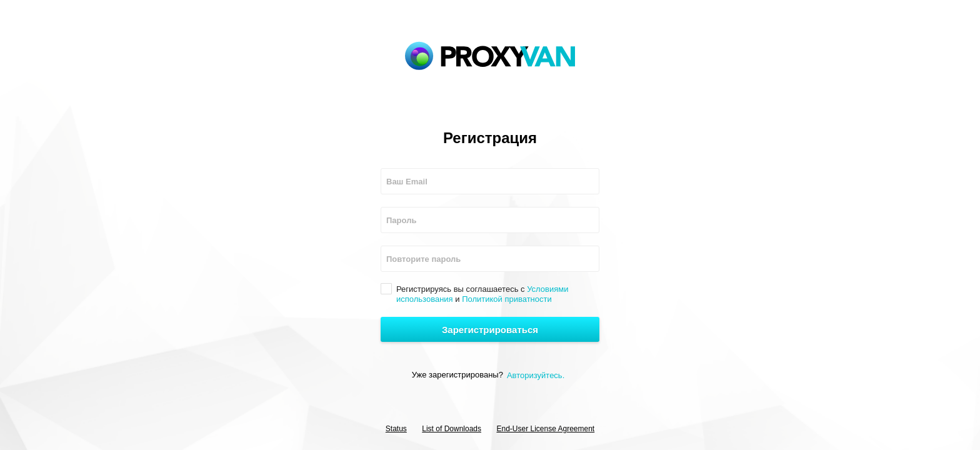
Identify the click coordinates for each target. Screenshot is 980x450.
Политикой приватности (507, 299)
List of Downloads (452, 429)
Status (396, 429)
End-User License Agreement (545, 429)
